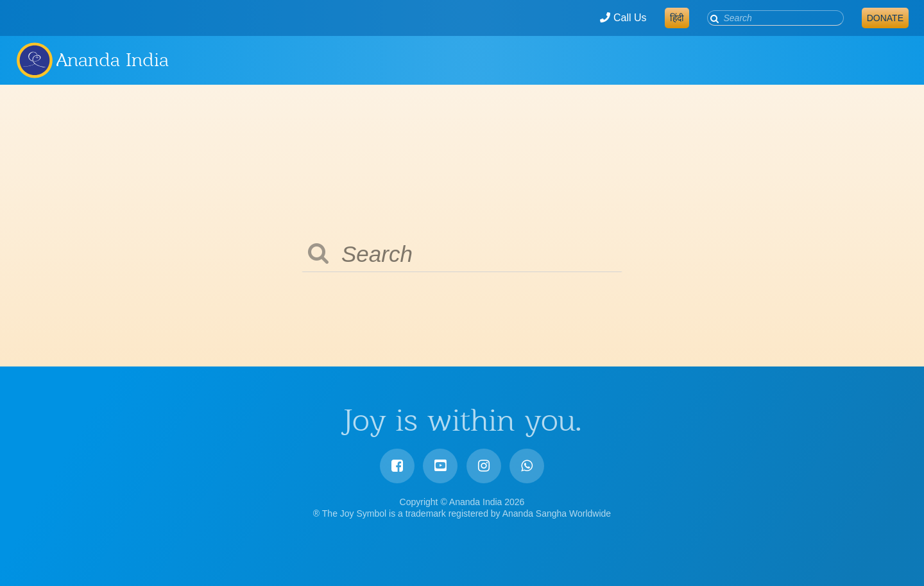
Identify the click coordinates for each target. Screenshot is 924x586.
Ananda (34, 60)
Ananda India (113, 60)
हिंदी (677, 18)
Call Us (623, 18)
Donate (885, 18)
